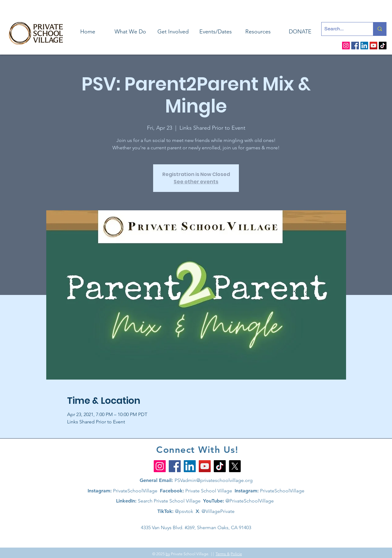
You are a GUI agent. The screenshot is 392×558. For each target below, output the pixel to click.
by (168, 554)
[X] (235, 466)
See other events (196, 182)
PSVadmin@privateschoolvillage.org (214, 480)
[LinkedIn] (364, 46)
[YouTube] (373, 46)
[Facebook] (355, 46)
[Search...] (342, 29)
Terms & (223, 554)
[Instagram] (346, 46)
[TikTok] (383, 46)
